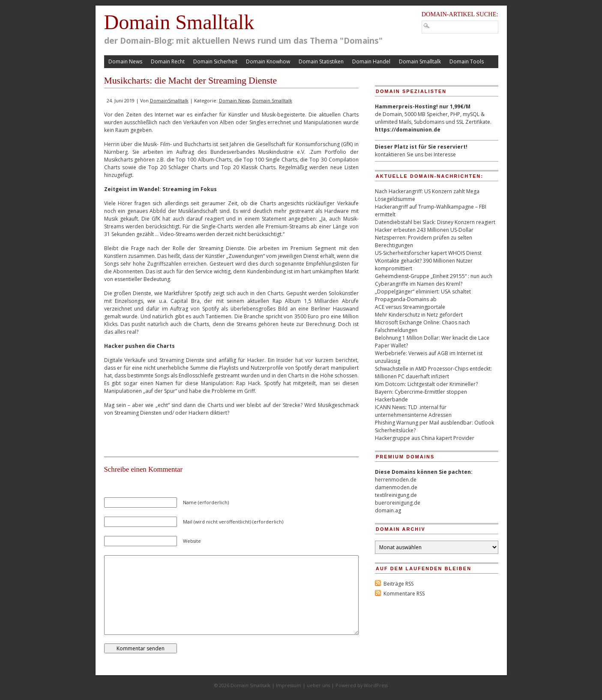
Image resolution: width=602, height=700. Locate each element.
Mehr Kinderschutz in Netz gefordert (419, 315)
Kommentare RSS (404, 594)
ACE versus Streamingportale (410, 307)
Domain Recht (168, 61)
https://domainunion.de (408, 130)
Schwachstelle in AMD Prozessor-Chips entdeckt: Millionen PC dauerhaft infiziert (433, 372)
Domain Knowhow (268, 61)
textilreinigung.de (396, 495)
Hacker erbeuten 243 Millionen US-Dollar (424, 230)
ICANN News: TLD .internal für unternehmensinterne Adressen (413, 411)
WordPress (376, 685)
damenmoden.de (396, 487)
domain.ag (388, 510)
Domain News (125, 61)
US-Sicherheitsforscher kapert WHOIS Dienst (428, 253)
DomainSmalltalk (169, 100)
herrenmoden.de (396, 480)
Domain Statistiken (321, 61)
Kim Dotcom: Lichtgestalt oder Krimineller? (426, 384)
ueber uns (318, 685)
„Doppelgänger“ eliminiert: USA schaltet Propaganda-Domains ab (423, 295)
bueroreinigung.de (398, 503)
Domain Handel (371, 61)
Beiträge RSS (398, 584)
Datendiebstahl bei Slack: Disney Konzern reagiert (435, 222)
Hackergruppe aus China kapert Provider (425, 438)
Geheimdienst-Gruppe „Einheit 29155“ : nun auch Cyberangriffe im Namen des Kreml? (434, 280)
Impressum (289, 685)
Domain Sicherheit (215, 61)
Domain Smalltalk (179, 22)
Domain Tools (467, 61)
